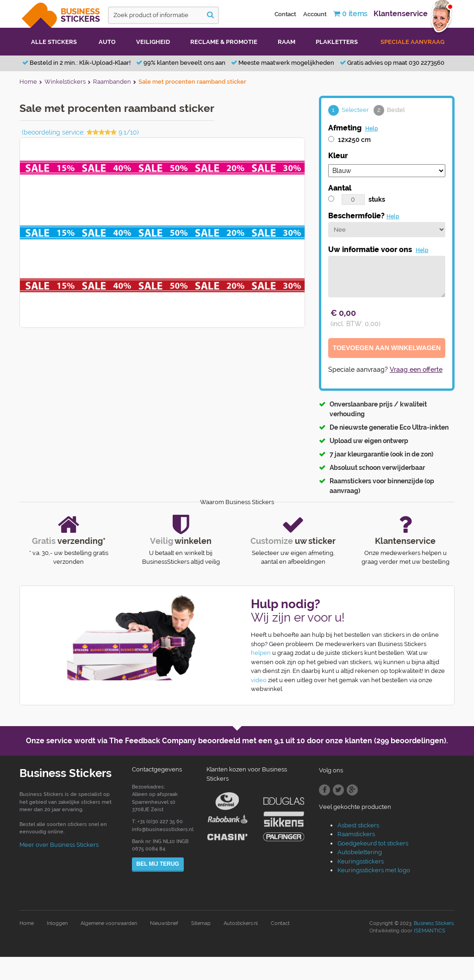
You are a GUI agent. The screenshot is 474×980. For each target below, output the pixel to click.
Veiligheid (153, 42)
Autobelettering (360, 852)
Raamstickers (356, 834)
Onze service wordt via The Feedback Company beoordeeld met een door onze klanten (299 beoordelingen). (237, 741)
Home (27, 923)
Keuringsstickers (361, 861)
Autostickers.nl (241, 923)
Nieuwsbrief (164, 923)
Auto (107, 42)
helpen (261, 653)
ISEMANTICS (430, 931)
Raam (287, 42)
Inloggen (57, 923)
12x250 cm (354, 140)
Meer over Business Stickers (59, 845)
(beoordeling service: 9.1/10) (80, 132)
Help (372, 129)
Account (315, 14)
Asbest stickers (358, 825)
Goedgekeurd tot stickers (373, 843)
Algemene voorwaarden (109, 923)
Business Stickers (434, 923)
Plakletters (337, 42)
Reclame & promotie (224, 42)
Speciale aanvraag (412, 42)
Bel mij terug (158, 864)
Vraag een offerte (416, 370)
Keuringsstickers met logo (374, 870)
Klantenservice (401, 14)
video (259, 680)
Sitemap (201, 923)
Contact (285, 14)
